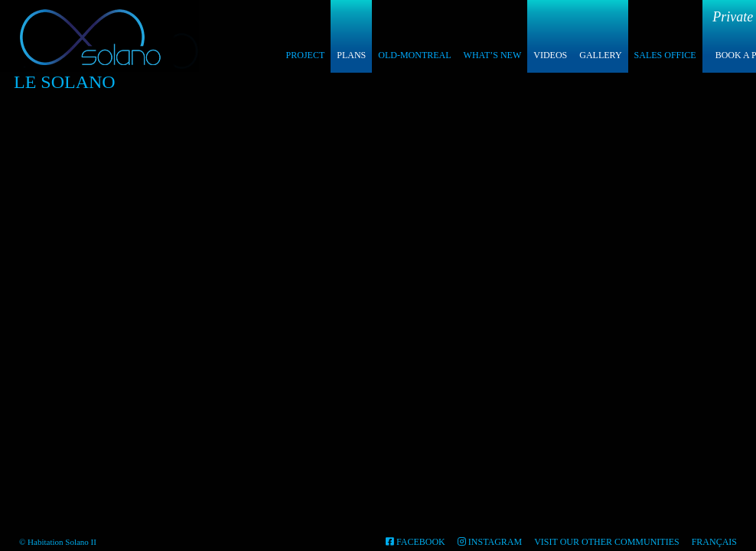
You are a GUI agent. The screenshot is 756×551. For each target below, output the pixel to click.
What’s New (493, 55)
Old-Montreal (414, 55)
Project (306, 55)
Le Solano (65, 82)
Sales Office (665, 55)
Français (714, 542)
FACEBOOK (415, 542)
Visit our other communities (606, 542)
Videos (550, 55)
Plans (351, 55)
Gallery (600, 55)
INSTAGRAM (490, 542)
